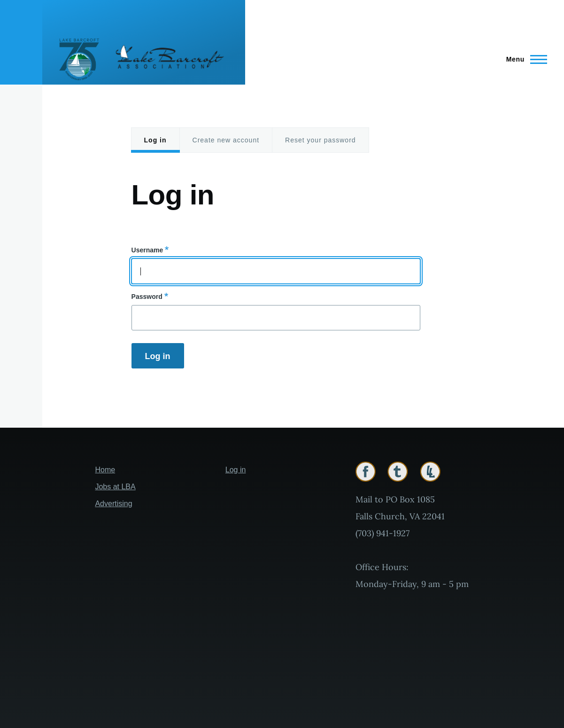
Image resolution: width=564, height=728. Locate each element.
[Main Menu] (524, 59)
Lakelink (430, 472)
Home (105, 470)
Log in (155, 140)
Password (147, 297)
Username (147, 250)
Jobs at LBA (115, 487)
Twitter (398, 472)
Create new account (226, 140)
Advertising (113, 504)
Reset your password (321, 140)
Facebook (366, 472)
